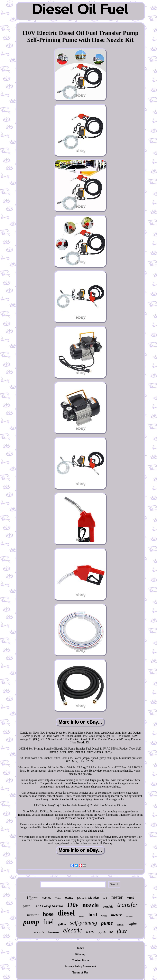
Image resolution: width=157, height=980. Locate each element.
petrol (27, 906)
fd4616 (46, 898)
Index (80, 948)
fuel (49, 922)
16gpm (32, 898)
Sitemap (80, 954)
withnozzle (39, 932)
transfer (127, 904)
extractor (130, 916)
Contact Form (80, 960)
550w (58, 898)
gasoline (106, 931)
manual (33, 915)
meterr (116, 915)
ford (93, 915)
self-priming (84, 923)
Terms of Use (80, 973)
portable (108, 907)
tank (105, 898)
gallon (62, 924)
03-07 (90, 932)
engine (132, 924)
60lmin (120, 925)
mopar (81, 916)
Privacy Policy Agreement (80, 966)
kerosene (54, 932)
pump (31, 922)
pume (107, 923)
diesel (66, 913)
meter (117, 897)
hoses (104, 916)
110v (73, 905)
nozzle (91, 905)
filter (122, 931)
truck (131, 898)
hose (48, 914)
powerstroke (88, 897)
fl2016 (69, 898)
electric (73, 930)
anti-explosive (49, 907)
